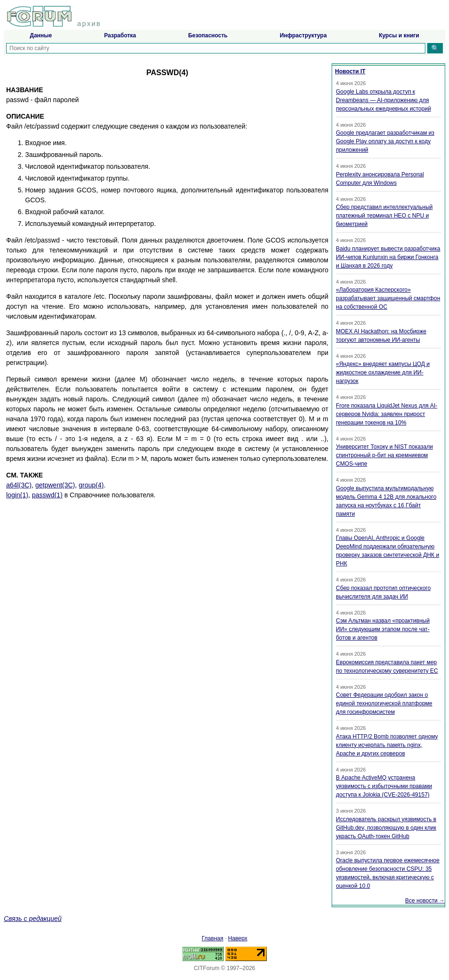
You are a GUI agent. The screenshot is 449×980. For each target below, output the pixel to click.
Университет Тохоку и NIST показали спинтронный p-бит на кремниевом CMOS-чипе (384, 455)
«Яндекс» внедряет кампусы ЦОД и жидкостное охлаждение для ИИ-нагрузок (383, 373)
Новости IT (350, 71)
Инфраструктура (303, 35)
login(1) (17, 495)
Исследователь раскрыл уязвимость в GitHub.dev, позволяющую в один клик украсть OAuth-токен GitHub (386, 828)
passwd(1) (47, 495)
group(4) (91, 485)
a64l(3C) (19, 485)
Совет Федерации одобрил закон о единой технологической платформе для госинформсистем (384, 703)
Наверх (238, 938)
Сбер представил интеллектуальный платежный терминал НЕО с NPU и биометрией (384, 216)
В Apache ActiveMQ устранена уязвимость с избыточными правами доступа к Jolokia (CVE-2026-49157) (384, 786)
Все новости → (425, 901)
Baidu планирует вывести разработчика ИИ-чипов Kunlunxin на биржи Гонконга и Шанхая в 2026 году (388, 257)
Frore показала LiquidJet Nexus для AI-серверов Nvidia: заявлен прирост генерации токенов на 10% (387, 414)
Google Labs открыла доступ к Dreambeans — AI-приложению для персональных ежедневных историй (383, 100)
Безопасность (208, 35)
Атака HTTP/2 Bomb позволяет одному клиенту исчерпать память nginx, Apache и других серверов (387, 745)
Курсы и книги (399, 35)
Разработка (120, 35)
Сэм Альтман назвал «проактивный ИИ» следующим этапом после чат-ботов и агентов (383, 629)
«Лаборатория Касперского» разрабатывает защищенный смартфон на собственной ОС (388, 298)
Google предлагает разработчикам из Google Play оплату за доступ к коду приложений (385, 141)
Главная (212, 938)
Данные (41, 35)
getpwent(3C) (55, 485)
